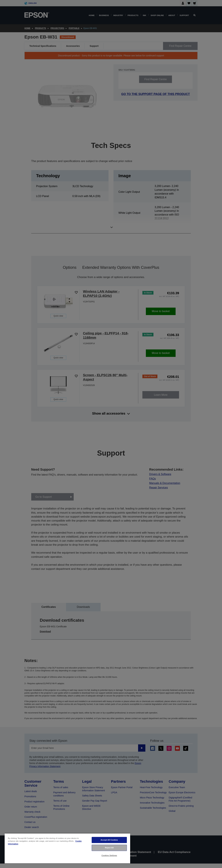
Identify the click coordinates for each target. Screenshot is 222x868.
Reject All (109, 848)
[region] (67, 848)
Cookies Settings (109, 855)
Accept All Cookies (109, 840)
